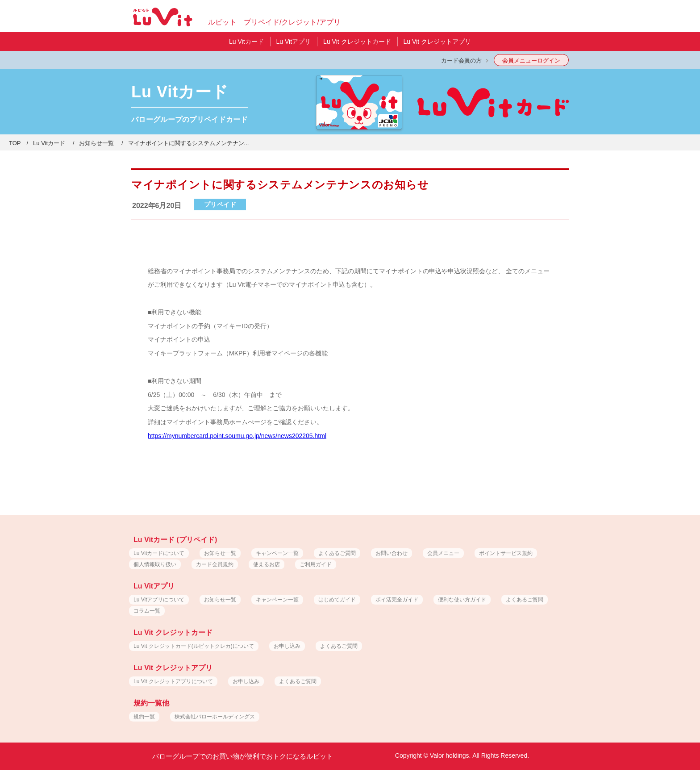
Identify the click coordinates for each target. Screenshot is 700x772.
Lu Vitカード (49, 143)
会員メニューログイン (531, 61)
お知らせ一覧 (96, 143)
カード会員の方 (461, 61)
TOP (15, 143)
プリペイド (220, 204)
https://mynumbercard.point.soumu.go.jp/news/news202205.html (237, 436)
